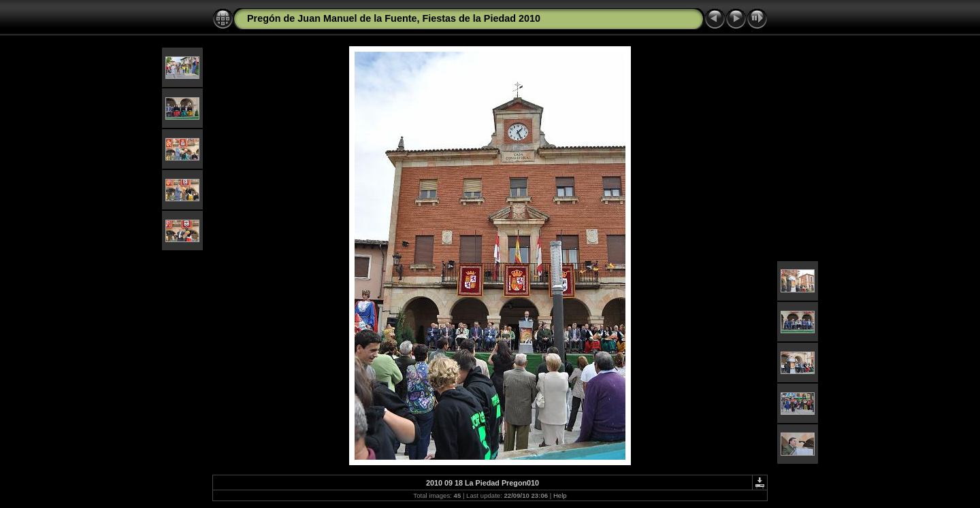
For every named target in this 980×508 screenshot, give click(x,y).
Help (560, 495)
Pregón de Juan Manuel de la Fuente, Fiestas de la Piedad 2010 (394, 18)
